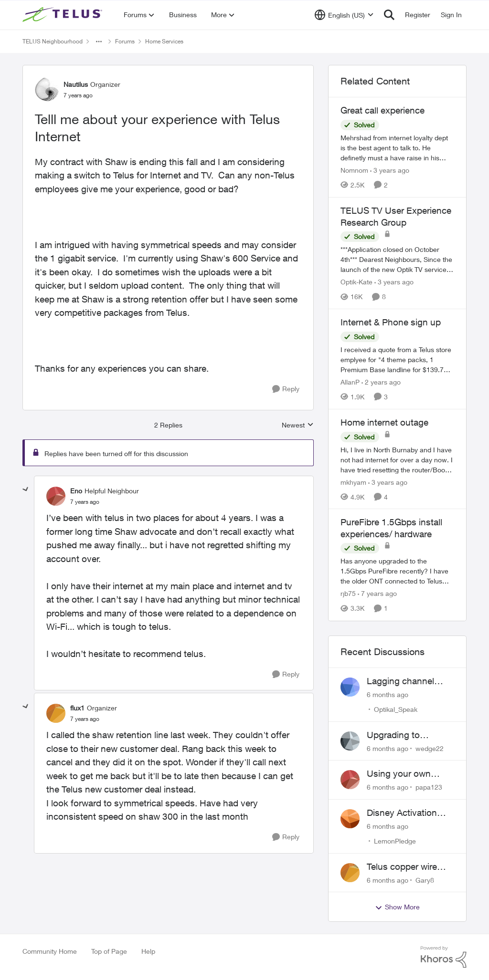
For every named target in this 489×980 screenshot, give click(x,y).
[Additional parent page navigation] (99, 42)
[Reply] (286, 389)
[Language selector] (344, 15)
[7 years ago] (377, 594)
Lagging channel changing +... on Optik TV (400, 681)
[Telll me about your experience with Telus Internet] (85, 502)
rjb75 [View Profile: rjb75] (348, 594)
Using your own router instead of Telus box (400, 774)
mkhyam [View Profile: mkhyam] (353, 482)
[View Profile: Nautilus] (47, 89)
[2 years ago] (381, 382)
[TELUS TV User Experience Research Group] (397, 259)
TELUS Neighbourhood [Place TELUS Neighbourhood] (53, 41)
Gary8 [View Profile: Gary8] (425, 880)
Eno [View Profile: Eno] (76, 491)
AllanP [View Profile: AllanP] (350, 382)
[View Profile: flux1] (56, 713)
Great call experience (383, 110)
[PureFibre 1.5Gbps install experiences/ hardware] (397, 571)
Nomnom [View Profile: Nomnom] (354, 170)
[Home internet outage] (397, 459)
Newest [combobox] (298, 425)
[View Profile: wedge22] (350, 741)
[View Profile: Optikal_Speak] (350, 687)
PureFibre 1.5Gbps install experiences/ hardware (391, 528)
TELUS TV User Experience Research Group (396, 216)
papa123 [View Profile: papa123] (429, 787)
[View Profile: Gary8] (350, 873)
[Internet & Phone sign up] (397, 360)
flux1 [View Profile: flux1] (77, 708)
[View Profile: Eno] (56, 496)
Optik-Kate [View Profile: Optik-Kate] (356, 282)
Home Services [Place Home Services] (164, 41)
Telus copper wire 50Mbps (402, 867)
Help (148, 951)
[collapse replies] (26, 490)
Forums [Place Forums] (125, 41)
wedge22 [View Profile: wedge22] (430, 748)
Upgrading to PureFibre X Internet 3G (407, 735)
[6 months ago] (388, 694)
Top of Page (109, 951)
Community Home (50, 951)
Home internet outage (384, 422)
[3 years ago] (390, 170)
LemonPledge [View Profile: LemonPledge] (395, 841)
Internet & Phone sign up (391, 322)
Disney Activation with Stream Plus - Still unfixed (404, 813)
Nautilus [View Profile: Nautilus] (76, 84)
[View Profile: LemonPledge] (350, 819)
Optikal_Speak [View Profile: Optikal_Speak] (396, 709)
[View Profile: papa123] (350, 780)
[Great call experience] (397, 148)
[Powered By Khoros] (444, 957)
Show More (397, 907)
